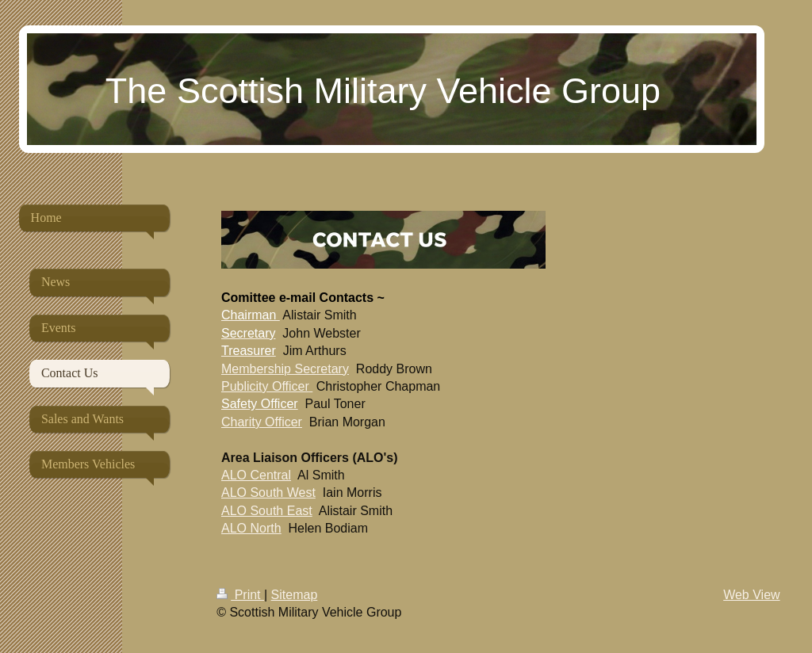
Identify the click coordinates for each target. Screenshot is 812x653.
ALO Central (256, 475)
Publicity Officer (265, 386)
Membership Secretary (285, 369)
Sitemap (295, 595)
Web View (751, 595)
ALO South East (267, 511)
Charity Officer (262, 422)
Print (240, 595)
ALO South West (268, 493)
